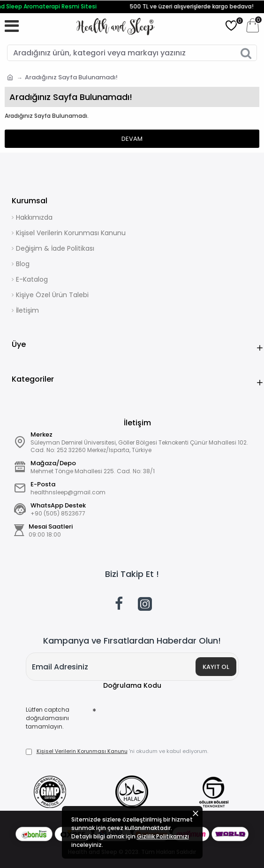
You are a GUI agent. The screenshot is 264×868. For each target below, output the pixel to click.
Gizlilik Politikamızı (163, 836)
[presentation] (162, 719)
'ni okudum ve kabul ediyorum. (117, 751)
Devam (132, 139)
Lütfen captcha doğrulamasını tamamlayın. (48, 718)
